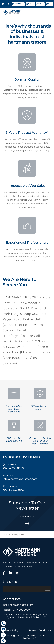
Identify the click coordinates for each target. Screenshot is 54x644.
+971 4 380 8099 (9, 4)
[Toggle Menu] (50, 13)
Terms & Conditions (40, 630)
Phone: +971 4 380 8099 (16, 610)
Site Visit (48, 4)
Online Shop (29, 4)
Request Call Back (17, 4)
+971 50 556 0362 (14, 490)
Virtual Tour (39, 4)
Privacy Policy (11, 630)
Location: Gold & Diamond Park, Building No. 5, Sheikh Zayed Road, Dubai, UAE (26, 616)
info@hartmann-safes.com (3, 4)
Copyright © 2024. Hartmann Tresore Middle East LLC (27, 637)
